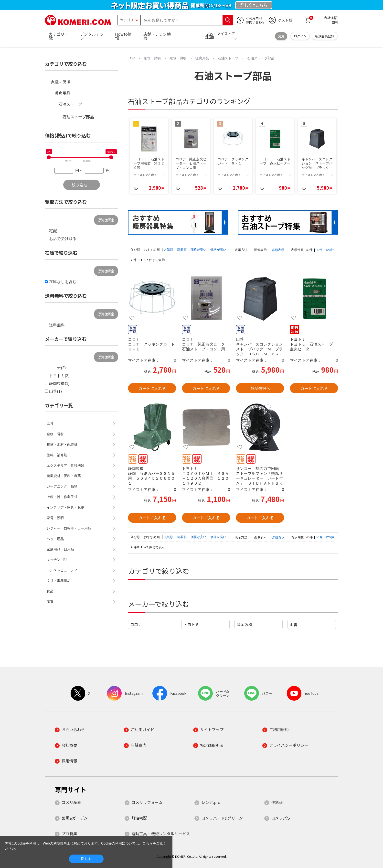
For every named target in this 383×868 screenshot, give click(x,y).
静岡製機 (245, 624)
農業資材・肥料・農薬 (64, 476)
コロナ (136, 624)
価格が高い (218, 250)
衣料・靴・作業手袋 (62, 497)
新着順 (182, 250)
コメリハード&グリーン (222, 818)
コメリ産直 (71, 802)
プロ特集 (69, 834)
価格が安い (199, 250)
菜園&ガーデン (75, 818)
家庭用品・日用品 (60, 549)
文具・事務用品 (59, 581)
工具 (50, 423)
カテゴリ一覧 (59, 36)
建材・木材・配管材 (62, 445)
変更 (281, 36)
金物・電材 (55, 434)
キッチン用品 (57, 560)
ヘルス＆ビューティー (64, 570)
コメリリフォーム (147, 802)
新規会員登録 (325, 36)
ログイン (300, 36)
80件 (319, 250)
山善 (294, 624)
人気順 (169, 250)
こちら (148, 843)
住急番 (277, 802)
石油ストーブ (70, 104)
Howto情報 (123, 36)
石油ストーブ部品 (78, 117)
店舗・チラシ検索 (157, 36)
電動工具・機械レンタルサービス (161, 834)
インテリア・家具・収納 (65, 507)
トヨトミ (191, 624)
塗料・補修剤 (57, 455)
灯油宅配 (139, 818)
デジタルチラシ (92, 36)
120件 (330, 250)
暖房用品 (63, 93)
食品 (50, 591)
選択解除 (106, 220)
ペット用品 (55, 539)
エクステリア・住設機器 (65, 466)
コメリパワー (283, 818)
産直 (50, 602)
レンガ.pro (211, 802)
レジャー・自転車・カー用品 (69, 528)
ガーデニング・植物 (62, 486)
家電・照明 (61, 82)
